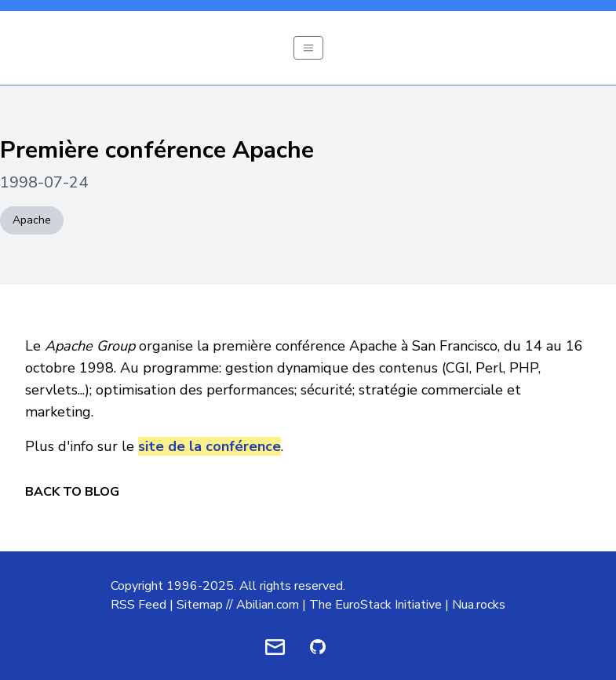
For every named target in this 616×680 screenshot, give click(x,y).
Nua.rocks (479, 605)
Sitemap (200, 605)
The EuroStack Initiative (375, 605)
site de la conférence (210, 446)
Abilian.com (268, 605)
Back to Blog (72, 492)
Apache (32, 220)
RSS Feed (139, 605)
